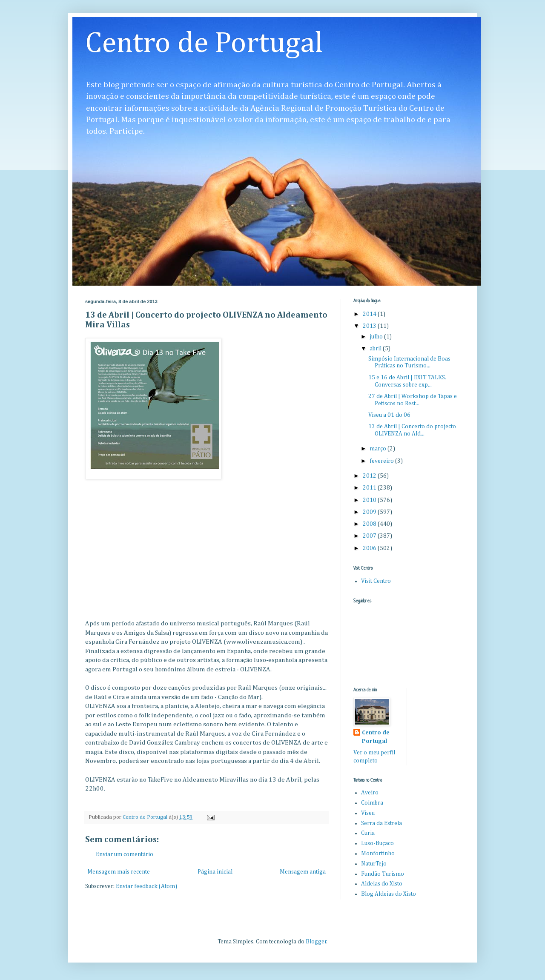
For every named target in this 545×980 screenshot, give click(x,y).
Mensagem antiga (303, 872)
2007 (370, 536)
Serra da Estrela (381, 823)
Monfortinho (378, 854)
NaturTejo (374, 864)
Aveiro (370, 793)
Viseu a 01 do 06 (389, 415)
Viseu (368, 813)
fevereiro (382, 461)
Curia (368, 833)
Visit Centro (376, 581)
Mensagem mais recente (119, 872)
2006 (370, 548)
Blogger (316, 942)
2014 (370, 314)
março (379, 449)
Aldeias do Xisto (382, 884)
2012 (370, 476)
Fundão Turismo (383, 874)
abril (376, 349)
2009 (370, 512)
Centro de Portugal (204, 44)
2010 (370, 500)
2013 (370, 326)
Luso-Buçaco (377, 843)
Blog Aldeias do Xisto (389, 894)
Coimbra (372, 803)
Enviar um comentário (125, 854)
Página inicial (215, 872)
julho (377, 337)
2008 (370, 524)
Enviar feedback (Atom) (146, 886)
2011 (370, 488)
